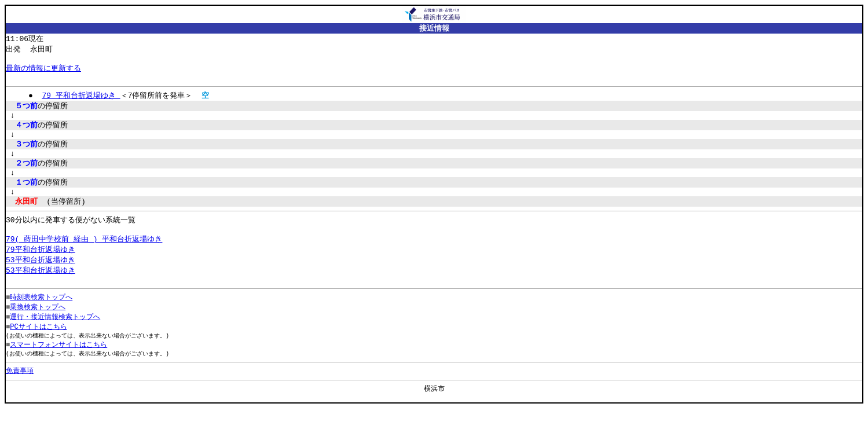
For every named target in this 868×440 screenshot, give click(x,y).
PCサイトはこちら (38, 353)
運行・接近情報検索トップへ (55, 343)
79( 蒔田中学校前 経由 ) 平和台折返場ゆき (84, 260)
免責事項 (20, 400)
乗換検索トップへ (38, 333)
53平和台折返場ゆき (41, 282)
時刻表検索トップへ (41, 322)
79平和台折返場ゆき (41, 271)
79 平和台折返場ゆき (81, 101)
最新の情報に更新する (43, 72)
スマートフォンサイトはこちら (58, 373)
